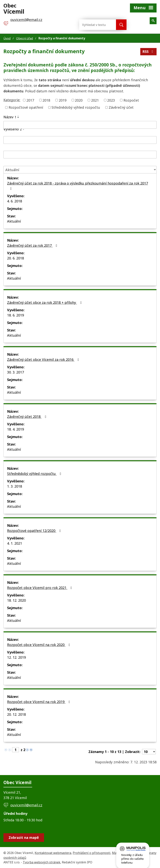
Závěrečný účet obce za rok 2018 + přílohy (45, 302)
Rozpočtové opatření (26, 107)
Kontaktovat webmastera (53, 853)
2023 (111, 100)
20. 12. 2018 (16, 714)
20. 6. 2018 (16, 258)
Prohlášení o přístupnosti (92, 853)
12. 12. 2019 (16, 657)
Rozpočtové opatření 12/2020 (35, 531)
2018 (46, 100)
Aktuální (14, 221)
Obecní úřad (24, 38)
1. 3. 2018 (15, 486)
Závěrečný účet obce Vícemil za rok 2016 (44, 359)
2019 (63, 100)
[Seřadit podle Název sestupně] (18, 118)
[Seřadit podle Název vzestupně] (18, 116)
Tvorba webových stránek (42, 862)
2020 (79, 100)
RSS (149, 51)
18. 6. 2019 (16, 315)
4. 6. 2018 (15, 201)
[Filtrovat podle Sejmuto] (80, 155)
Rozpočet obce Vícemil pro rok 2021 (40, 588)
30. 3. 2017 (16, 372)
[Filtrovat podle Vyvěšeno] (80, 140)
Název (10, 117)
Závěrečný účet (121, 107)
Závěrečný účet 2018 (27, 417)
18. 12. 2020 (16, 600)
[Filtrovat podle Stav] (80, 170)
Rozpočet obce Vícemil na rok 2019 (39, 702)
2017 (30, 100)
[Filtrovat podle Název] (80, 125)
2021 (95, 100)
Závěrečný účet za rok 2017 (33, 245)
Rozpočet (131, 100)
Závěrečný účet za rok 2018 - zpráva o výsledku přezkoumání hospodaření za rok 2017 (78, 186)
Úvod (7, 38)
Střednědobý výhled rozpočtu (76, 107)
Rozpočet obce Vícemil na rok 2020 (39, 645)
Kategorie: (12, 100)
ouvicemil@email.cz (26, 805)
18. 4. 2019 (16, 429)
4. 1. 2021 (15, 543)
